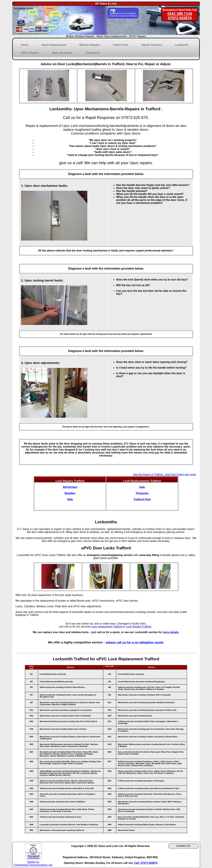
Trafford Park (142, 499)
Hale (70, 499)
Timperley (142, 493)
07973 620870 (180, 18)
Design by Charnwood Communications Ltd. (33, 862)
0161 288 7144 (180, 14)
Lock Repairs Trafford (139, 627)
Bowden (70, 493)
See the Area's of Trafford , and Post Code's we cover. (165, 474)
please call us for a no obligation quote (134, 642)
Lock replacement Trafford (107, 627)
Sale (142, 487)
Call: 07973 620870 (146, 863)
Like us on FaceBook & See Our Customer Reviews (123, 15)
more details (171, 632)
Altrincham (70, 487)
